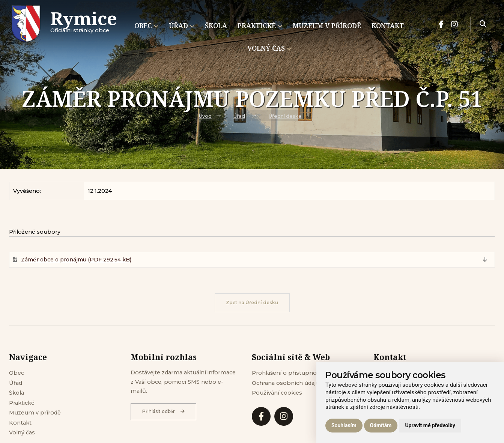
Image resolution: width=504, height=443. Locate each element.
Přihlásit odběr (163, 411)
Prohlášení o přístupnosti (287, 373)
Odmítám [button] (381, 425)
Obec (17, 373)
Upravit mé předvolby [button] (430, 425)
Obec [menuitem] (146, 26)
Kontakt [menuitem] (388, 26)
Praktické (22, 403)
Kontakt (20, 423)
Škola (17, 393)
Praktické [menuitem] (260, 26)
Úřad (239, 116)
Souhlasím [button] (344, 425)
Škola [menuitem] (216, 26)
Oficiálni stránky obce (84, 24)
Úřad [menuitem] (182, 26)
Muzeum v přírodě (35, 413)
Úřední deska (285, 116)
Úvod (205, 116)
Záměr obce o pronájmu (76, 260)
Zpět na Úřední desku (252, 303)
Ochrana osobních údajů (286, 383)
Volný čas (22, 432)
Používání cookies (277, 393)
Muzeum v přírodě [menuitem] (327, 26)
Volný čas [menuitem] (269, 48)
